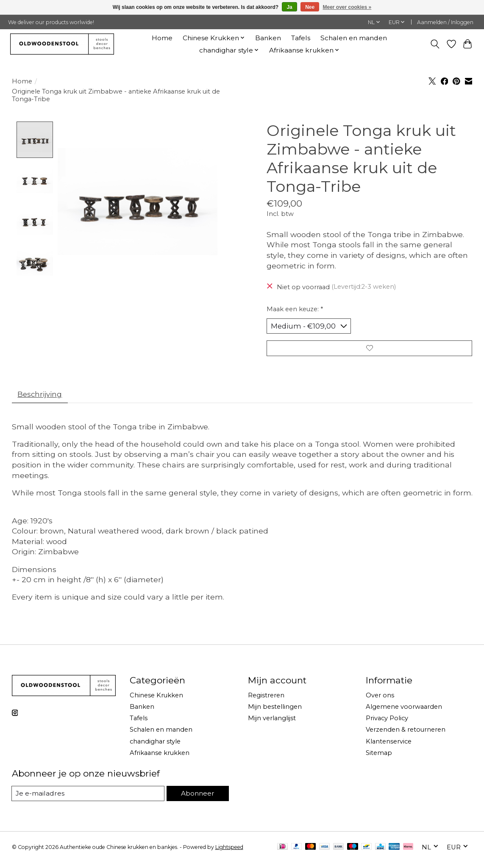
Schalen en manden (354, 38)
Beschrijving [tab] (42, 398)
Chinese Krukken (156, 700)
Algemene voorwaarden (404, 712)
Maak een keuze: (295, 309)
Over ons (380, 700)
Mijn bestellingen (275, 712)
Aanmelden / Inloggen (445, 22)
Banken (268, 38)
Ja (289, 7)
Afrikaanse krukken (160, 757)
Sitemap (379, 757)
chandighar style (155, 746)
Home (162, 38)
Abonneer (197, 798)
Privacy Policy (387, 723)
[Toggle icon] (435, 44)
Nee (310, 7)
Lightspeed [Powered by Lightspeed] (229, 853)
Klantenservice (389, 746)
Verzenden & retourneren (406, 735)
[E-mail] (88, 799)
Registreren (266, 700)
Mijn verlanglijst (272, 723)
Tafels (301, 38)
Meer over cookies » (347, 7)
